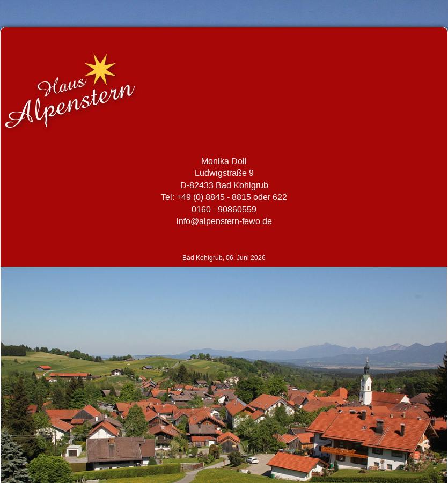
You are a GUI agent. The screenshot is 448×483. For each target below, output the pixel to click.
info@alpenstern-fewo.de (224, 221)
